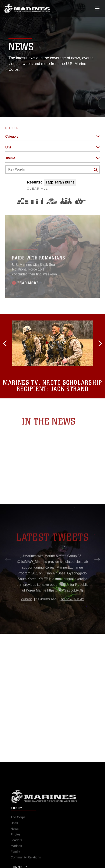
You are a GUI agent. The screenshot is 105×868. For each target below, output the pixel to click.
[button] (14, 343)
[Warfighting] (80, 201)
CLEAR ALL (38, 189)
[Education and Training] (37, 201)
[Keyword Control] (52, 169)
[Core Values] (52, 201)
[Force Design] (23, 201)
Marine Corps (52, 802)
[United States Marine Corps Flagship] (27, 9)
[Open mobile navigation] (97, 9)
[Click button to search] (96, 170)
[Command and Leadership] (66, 201)
